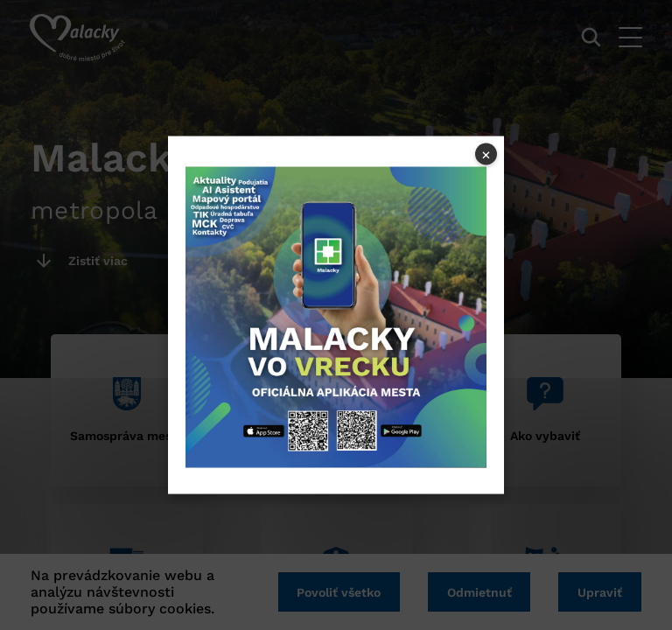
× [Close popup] (486, 154)
